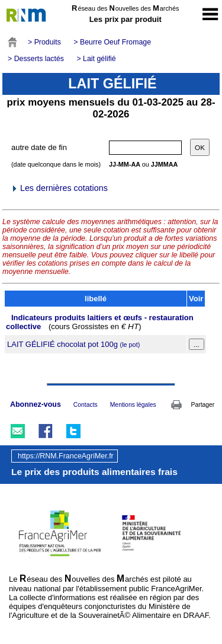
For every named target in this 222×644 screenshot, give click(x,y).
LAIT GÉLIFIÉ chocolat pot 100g (73, 344)
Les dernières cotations (59, 188)
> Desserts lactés (36, 59)
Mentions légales (133, 405)
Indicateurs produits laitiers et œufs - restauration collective (100, 322)
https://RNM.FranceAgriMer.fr (66, 456)
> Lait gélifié (96, 59)
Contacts (86, 405)
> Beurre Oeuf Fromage (112, 42)
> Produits (44, 42)
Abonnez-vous (36, 404)
